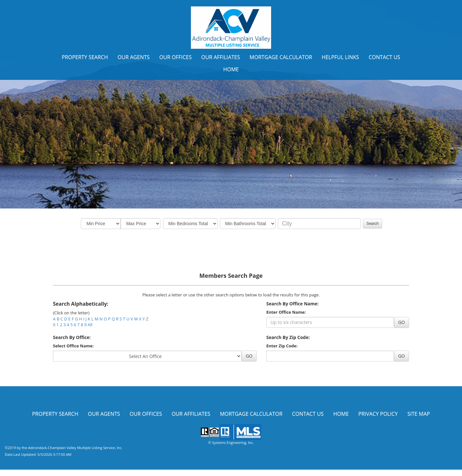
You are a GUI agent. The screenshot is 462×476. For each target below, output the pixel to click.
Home (231, 69)
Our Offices (175, 57)
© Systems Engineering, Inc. (231, 442)
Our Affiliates (221, 57)
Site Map (419, 414)
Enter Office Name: (286, 312)
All (90, 325)
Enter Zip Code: (282, 346)
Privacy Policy (378, 414)
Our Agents (133, 57)
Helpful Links (340, 57)
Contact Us (385, 57)
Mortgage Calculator (281, 57)
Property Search (85, 57)
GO (402, 322)
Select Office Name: (73, 346)
